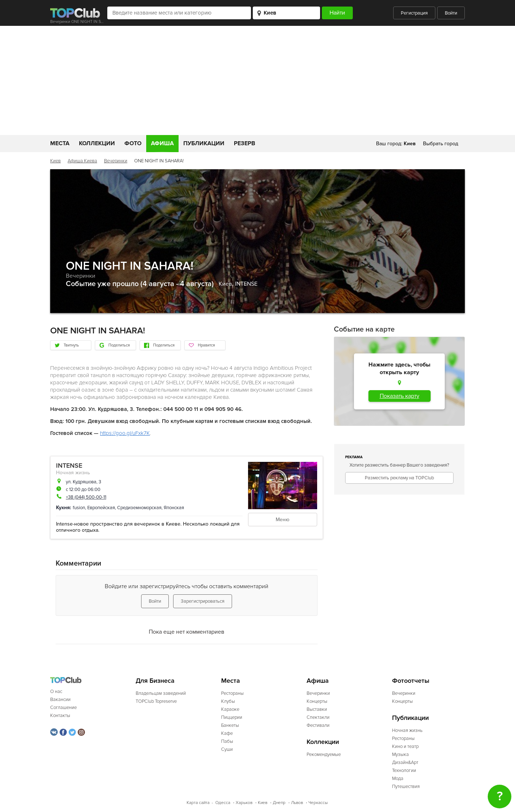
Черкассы (318, 803)
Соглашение (63, 708)
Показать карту (400, 396)
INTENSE (246, 284)
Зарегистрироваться (203, 601)
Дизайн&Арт (405, 763)
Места (60, 143)
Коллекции (97, 143)
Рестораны (232, 693)
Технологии (404, 771)
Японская (174, 508)
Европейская (101, 508)
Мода (398, 779)
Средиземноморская (139, 508)
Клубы (228, 701)
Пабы (227, 741)
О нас (56, 692)
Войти (451, 13)
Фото (133, 143)
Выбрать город (441, 144)
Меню (283, 520)
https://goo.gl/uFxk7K (125, 433)
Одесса (223, 803)
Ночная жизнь (73, 473)
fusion (79, 508)
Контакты (60, 716)
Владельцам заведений (161, 693)
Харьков (244, 803)
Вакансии (60, 700)
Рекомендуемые (324, 754)
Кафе (227, 733)
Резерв (245, 143)
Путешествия (406, 787)
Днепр (279, 803)
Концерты (317, 701)
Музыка (400, 754)
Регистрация (414, 13)
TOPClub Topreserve (156, 701)
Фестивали (318, 725)
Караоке (230, 709)
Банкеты (230, 725)
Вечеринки (116, 161)
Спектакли (318, 717)
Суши (227, 749)
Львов (297, 803)
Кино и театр (405, 746)
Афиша (162, 143)
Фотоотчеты (411, 681)
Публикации (204, 143)
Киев (55, 161)
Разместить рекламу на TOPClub (399, 478)
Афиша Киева (82, 161)
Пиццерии (232, 717)
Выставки (317, 709)
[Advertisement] (257, 80)
